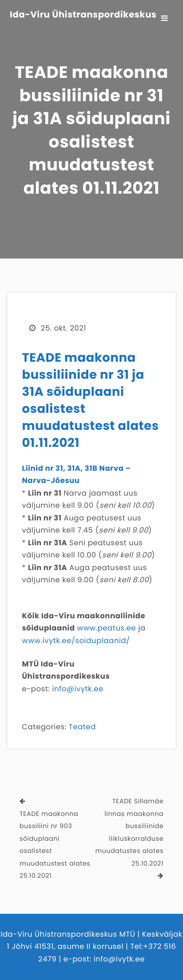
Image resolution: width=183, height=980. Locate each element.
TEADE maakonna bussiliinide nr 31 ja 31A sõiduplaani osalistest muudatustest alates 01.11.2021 (90, 400)
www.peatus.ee (107, 628)
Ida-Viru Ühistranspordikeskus (83, 15)
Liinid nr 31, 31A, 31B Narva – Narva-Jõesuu (76, 475)
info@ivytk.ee (78, 689)
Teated (82, 727)
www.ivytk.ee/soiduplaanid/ (76, 641)
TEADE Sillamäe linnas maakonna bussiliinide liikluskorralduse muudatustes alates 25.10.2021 (129, 832)
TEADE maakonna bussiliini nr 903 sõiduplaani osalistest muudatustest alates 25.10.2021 (55, 845)
